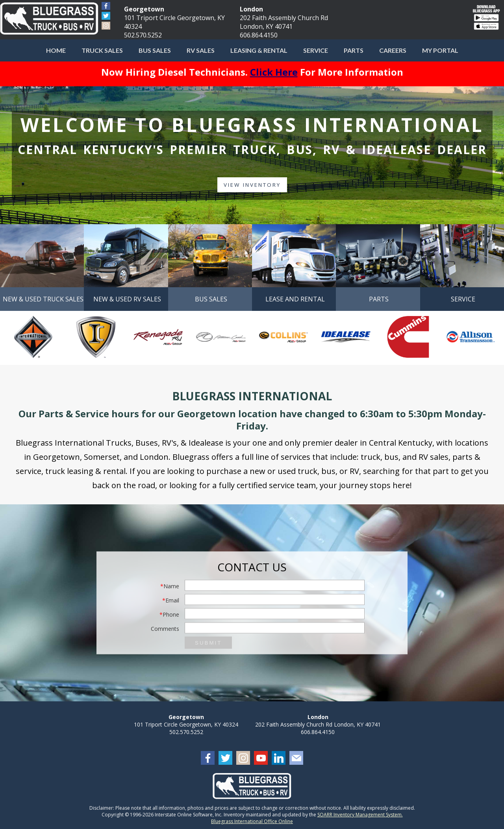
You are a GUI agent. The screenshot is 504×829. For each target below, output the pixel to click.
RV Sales (201, 50)
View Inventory (252, 185)
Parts (354, 50)
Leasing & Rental (259, 50)
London (251, 9)
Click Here (274, 72)
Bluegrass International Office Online (252, 821)
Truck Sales (102, 50)
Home (56, 50)
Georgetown (144, 9)
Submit (208, 643)
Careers (393, 50)
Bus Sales (155, 50)
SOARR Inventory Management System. (360, 815)
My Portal (440, 50)
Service (316, 50)
